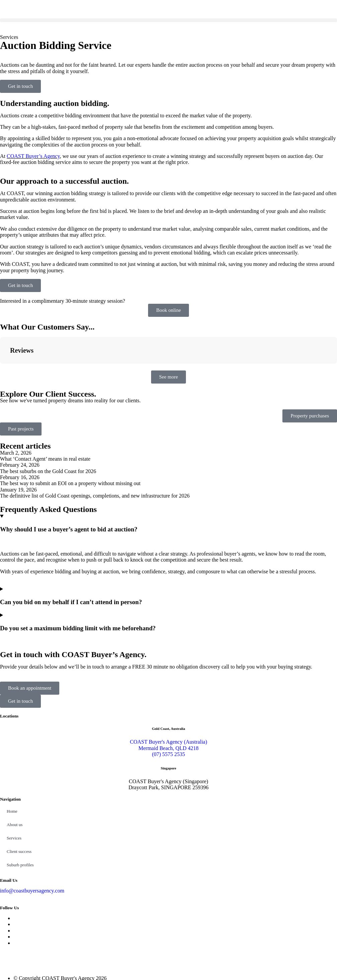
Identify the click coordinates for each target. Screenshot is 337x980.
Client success (19, 818)
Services (14, 804)
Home (12, 778)
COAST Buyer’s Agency (33, 156)
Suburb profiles (20, 831)
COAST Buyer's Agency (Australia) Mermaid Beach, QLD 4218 (169, 711)
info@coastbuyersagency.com (32, 857)
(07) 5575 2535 (169, 721)
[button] (168, 20)
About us (15, 791)
